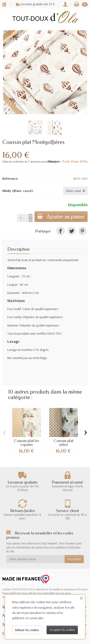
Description (18, 249)
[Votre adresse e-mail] (35, 559)
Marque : (55, 161)
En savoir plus (35, 618)
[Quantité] (23, 218)
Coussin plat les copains (26, 443)
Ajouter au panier (61, 217)
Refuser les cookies (27, 630)
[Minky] (75, 191)
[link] (60, 231)
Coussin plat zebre (64, 443)
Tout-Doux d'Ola (75, 161)
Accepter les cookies (62, 630)
